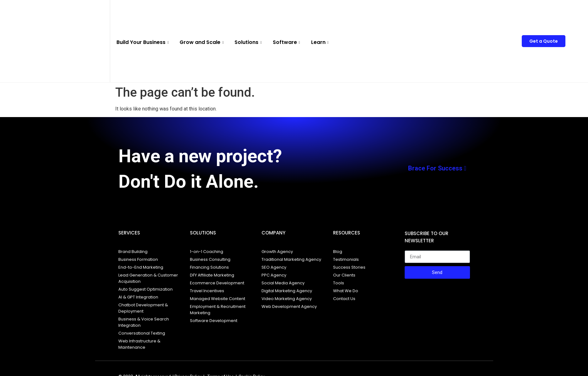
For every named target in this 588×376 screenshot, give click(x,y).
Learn (321, 42)
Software (287, 42)
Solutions (249, 42)
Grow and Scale (202, 42)
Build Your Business (143, 42)
